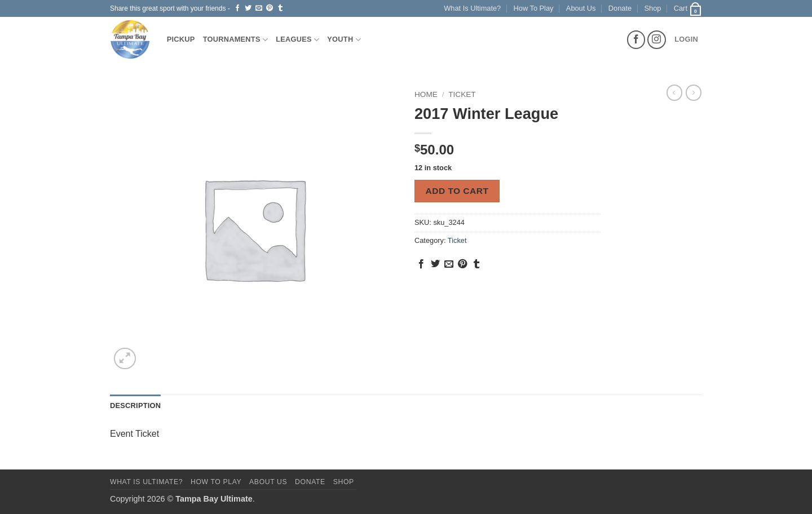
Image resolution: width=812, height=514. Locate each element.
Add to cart (457, 191)
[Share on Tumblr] (280, 8)
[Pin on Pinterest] (270, 8)
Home (426, 94)
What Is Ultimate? (472, 8)
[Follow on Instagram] (657, 40)
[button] (688, 8)
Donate (620, 8)
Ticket (462, 94)
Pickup (181, 39)
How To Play (534, 8)
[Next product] (674, 92)
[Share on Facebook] (237, 8)
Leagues (297, 40)
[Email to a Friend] (259, 8)
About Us (581, 8)
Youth (344, 40)
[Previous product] (694, 92)
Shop (653, 8)
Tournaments (236, 40)
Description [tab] (135, 406)
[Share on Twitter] (248, 8)
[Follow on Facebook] (636, 40)
